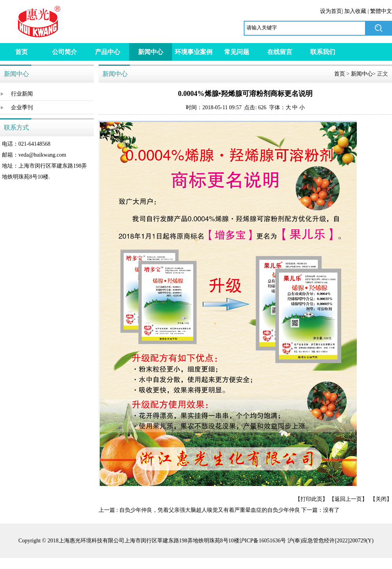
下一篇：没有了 (320, 510)
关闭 (381, 499)
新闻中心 (151, 52)
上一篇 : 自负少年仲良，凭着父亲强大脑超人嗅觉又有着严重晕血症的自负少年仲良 (199, 510)
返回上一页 (348, 499)
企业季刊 (22, 107)
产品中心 (108, 52)
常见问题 (237, 52)
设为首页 (331, 11)
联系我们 (323, 52)
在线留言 (280, 52)
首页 (22, 52)
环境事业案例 (194, 52)
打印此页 (311, 499)
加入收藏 (355, 11)
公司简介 (65, 52)
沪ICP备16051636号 (263, 541)
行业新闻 (22, 94)
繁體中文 (381, 11)
